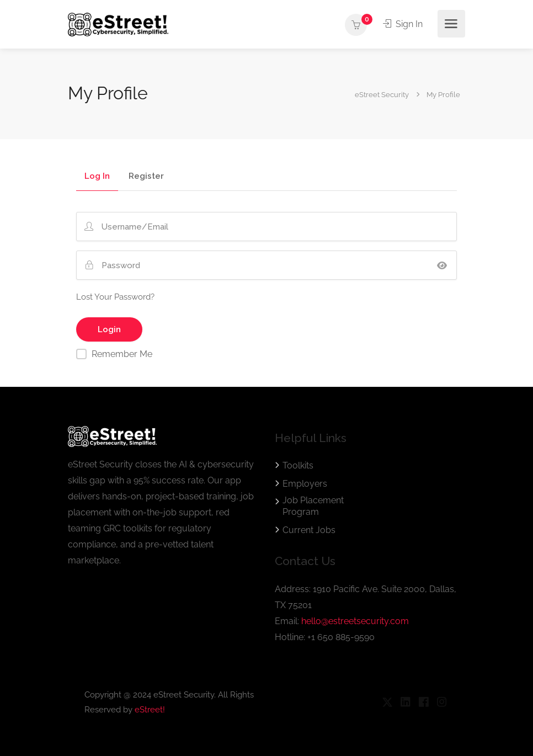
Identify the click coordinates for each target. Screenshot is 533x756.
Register (146, 177)
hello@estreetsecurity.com (355, 621)
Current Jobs (309, 530)
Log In (97, 177)
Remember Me (122, 354)
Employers (305, 484)
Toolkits (298, 465)
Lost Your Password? (115, 297)
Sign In (403, 24)
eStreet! (150, 710)
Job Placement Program (313, 506)
